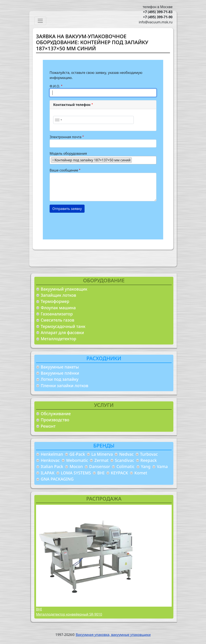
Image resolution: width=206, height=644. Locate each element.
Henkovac (50, 460)
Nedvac (126, 454)
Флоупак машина (58, 308)
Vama (162, 466)
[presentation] (82, 224)
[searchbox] (134, 160)
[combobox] (58, 120)
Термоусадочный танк (63, 326)
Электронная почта (65, 137)
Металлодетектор (58, 339)
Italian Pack (52, 466)
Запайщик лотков (58, 295)
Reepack (149, 460)
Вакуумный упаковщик (64, 289)
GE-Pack (77, 454)
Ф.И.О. (55, 86)
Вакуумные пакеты (60, 367)
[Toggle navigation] (40, 21)
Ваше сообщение (64, 170)
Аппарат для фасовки (62, 333)
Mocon (76, 466)
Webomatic (77, 460)
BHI (101, 473)
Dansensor (100, 466)
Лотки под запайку (60, 379)
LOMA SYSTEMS (76, 473)
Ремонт (48, 426)
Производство (55, 420)
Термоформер (55, 301)
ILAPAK (48, 473)
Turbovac (149, 454)
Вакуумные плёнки (60, 373)
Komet (141, 473)
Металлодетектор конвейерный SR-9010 (69, 614)
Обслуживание (56, 414)
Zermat (101, 460)
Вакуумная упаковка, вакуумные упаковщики (113, 635)
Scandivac (125, 460)
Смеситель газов (58, 320)
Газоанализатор (57, 314)
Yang (146, 466)
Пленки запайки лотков (64, 386)
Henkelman (52, 454)
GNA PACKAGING (57, 479)
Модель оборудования (68, 153)
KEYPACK (119, 473)
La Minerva (102, 454)
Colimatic (125, 466)
